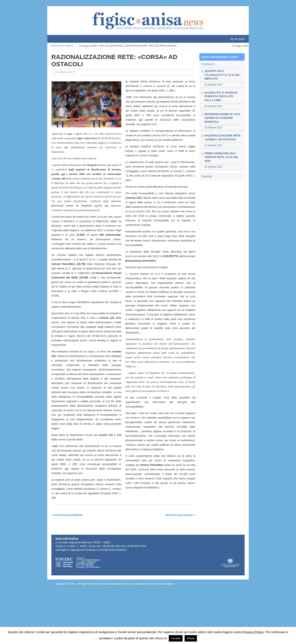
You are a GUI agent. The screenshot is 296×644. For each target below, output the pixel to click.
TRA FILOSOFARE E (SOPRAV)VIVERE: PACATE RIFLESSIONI (128, 46)
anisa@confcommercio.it (113, 550)
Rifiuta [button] (191, 638)
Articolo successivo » (180, 515)
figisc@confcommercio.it (84, 550)
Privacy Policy (253, 632)
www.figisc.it (62, 550)
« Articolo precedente (67, 515)
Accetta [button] (176, 638)
